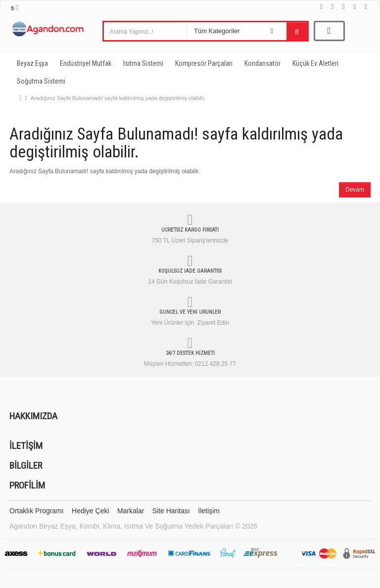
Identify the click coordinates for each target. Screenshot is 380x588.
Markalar (131, 511)
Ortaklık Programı (37, 511)
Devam (355, 190)
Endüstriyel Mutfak (86, 63)
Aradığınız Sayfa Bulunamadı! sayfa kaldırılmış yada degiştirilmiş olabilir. (118, 98)
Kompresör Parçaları (204, 63)
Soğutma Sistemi (41, 81)
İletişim (209, 511)
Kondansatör (262, 63)
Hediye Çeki (90, 511)
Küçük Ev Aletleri (315, 63)
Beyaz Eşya (32, 63)
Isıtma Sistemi (143, 63)
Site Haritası (171, 511)
